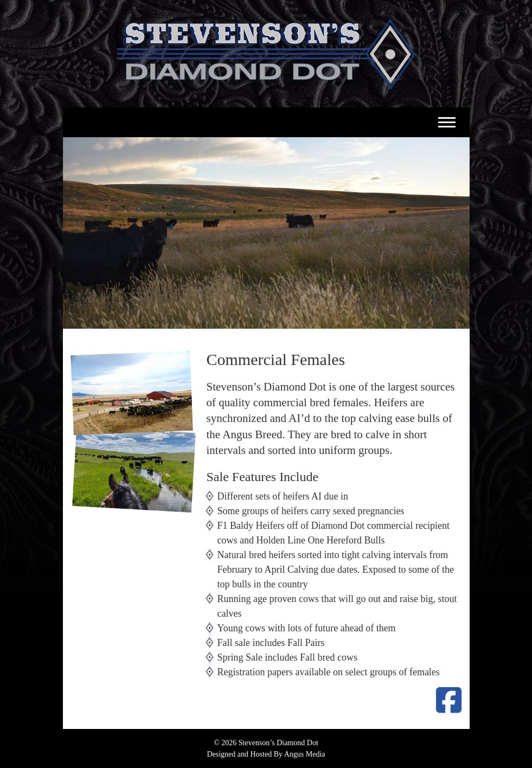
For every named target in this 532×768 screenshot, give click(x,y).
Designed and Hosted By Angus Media (266, 754)
